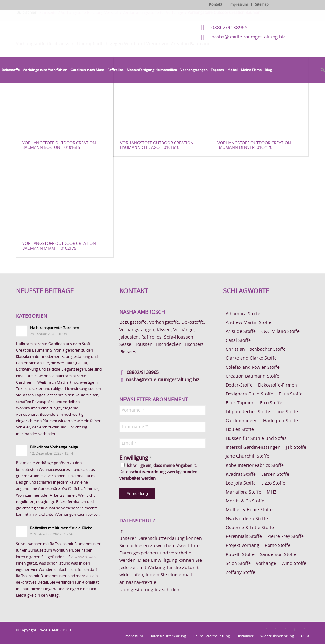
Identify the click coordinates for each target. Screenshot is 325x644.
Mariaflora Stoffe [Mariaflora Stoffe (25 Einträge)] (243, 492)
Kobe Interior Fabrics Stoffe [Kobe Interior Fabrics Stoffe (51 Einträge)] (255, 466)
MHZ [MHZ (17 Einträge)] (272, 492)
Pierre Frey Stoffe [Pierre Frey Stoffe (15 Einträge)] (285, 537)
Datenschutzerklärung (161, 539)
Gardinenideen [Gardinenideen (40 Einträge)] (242, 421)
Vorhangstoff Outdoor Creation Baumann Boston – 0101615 (59, 146)
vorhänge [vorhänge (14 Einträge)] (266, 564)
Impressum (239, 5)
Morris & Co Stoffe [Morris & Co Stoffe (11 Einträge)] (245, 501)
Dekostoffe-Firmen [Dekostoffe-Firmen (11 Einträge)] (278, 385)
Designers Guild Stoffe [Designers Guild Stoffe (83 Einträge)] (249, 394)
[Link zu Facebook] (266, 630)
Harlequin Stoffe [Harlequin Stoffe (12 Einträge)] (281, 421)
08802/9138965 (229, 28)
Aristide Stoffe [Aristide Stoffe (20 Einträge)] (241, 332)
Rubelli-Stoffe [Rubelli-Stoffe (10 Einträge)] (240, 555)
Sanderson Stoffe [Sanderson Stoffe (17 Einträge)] (278, 555)
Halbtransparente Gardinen (55, 328)
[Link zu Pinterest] (285, 630)
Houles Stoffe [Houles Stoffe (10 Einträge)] (240, 430)
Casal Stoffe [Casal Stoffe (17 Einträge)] (238, 341)
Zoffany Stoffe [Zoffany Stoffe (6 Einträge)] (240, 573)
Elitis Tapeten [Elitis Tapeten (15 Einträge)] (240, 403)
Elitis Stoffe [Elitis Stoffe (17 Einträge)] (291, 394)
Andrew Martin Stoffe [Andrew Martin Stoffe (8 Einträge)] (249, 323)
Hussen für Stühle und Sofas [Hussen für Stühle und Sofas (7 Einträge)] (256, 439)
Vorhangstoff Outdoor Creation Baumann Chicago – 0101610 (157, 146)
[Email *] (162, 443)
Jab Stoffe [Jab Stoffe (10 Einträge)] (296, 448)
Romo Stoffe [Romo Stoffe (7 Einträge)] (278, 546)
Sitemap (262, 5)
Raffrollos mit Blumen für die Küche (61, 528)
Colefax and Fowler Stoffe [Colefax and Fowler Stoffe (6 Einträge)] (253, 368)
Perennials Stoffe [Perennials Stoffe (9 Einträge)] (244, 537)
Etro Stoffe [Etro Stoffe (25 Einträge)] (271, 403)
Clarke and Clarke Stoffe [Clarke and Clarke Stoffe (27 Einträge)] (251, 358)
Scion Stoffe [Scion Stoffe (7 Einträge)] (238, 564)
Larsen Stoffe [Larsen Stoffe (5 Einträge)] (275, 475)
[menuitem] (11, 70)
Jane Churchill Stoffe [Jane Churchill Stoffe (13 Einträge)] (247, 456)
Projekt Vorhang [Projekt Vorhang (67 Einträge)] (242, 546)
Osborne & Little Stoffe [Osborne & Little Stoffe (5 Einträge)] (250, 528)
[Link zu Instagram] (276, 630)
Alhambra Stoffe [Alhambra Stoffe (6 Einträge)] (243, 314)
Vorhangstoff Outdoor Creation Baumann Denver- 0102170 (254, 146)
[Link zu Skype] (295, 630)
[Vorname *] (162, 410)
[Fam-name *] (162, 427)
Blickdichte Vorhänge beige (54, 447)
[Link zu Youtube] (304, 630)
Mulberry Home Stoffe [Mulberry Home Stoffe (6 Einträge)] (249, 510)
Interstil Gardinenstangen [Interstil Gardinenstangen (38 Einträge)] (253, 448)
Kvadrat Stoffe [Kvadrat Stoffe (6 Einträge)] (241, 475)
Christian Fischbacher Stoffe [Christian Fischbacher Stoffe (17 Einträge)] (256, 349)
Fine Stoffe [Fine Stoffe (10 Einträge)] (287, 412)
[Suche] (322, 70)
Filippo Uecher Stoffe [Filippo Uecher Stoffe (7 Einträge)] (248, 412)
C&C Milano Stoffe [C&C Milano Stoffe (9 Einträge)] (280, 332)
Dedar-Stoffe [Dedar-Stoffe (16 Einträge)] (239, 385)
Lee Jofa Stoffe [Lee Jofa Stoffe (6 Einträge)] (241, 483)
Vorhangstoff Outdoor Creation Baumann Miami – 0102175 (59, 246)
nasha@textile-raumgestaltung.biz (248, 37)
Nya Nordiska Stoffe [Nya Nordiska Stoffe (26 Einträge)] (247, 519)
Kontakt (216, 5)
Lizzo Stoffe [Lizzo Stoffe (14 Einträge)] (273, 483)
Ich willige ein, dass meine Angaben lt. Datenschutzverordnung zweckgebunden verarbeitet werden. (158, 472)
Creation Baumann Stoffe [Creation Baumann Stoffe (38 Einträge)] (252, 376)
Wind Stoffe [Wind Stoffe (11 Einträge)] (294, 564)
